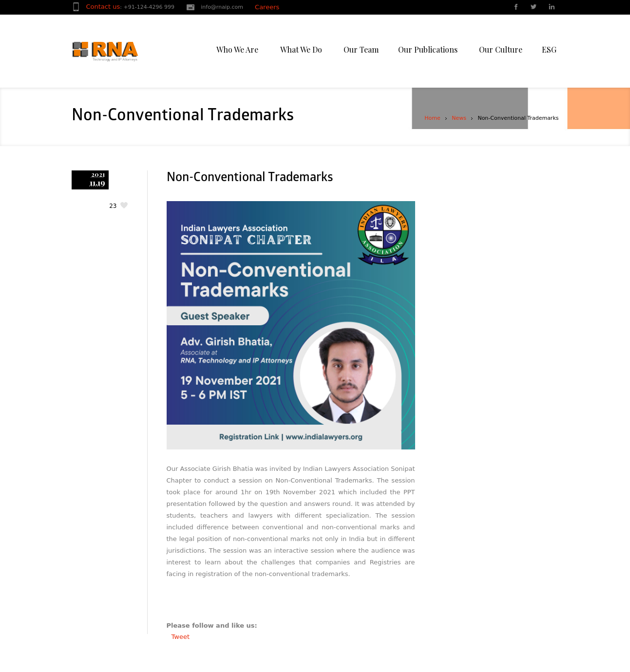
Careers (267, 7)
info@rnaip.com (222, 7)
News (459, 118)
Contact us (103, 7)
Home (432, 118)
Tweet (181, 637)
